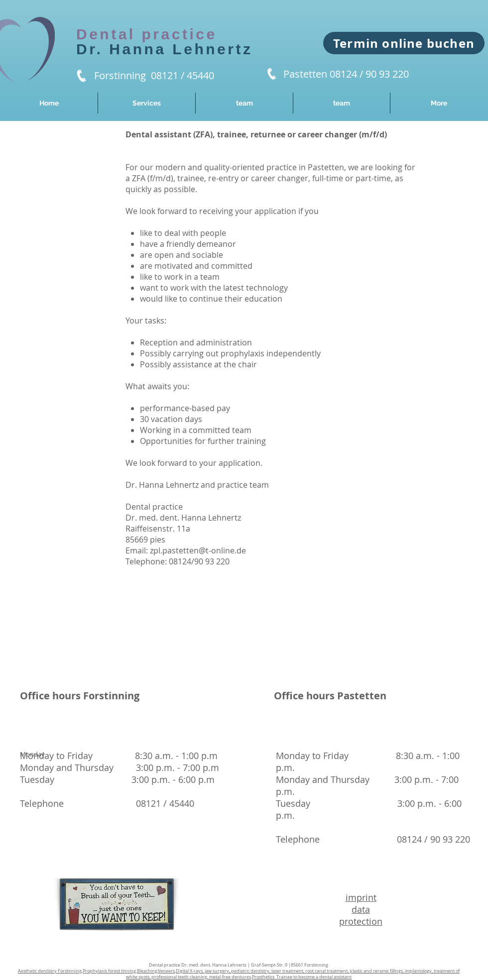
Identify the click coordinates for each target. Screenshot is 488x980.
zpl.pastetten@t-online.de (198, 550)
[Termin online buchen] (404, 43)
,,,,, (239, 974)
